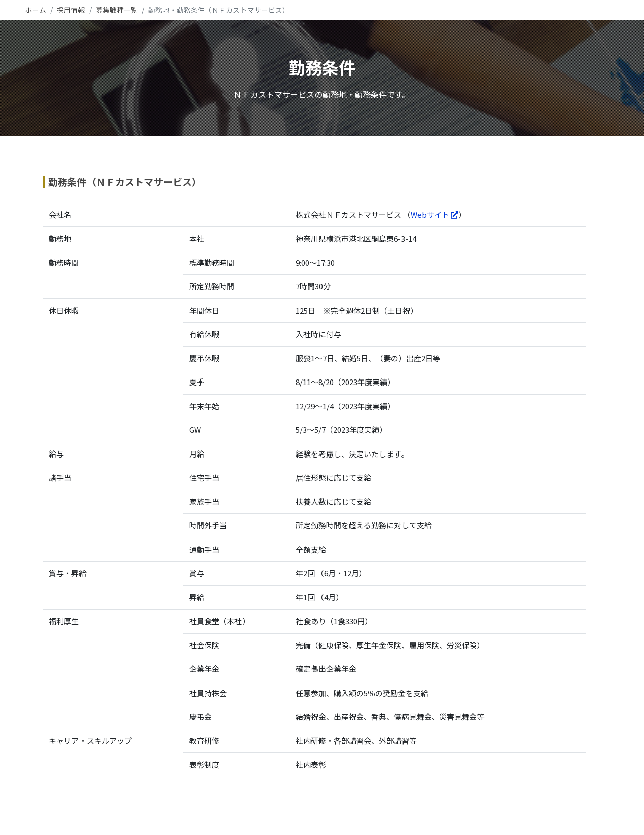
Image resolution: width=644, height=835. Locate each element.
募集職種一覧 (117, 10)
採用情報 (71, 10)
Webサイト (434, 215)
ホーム (36, 10)
